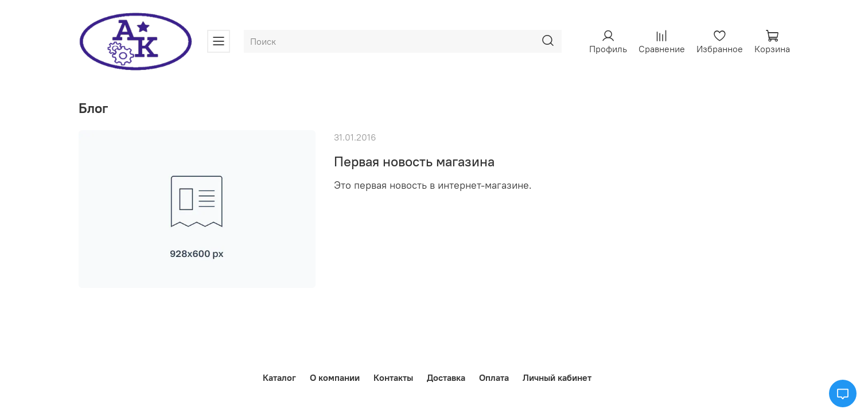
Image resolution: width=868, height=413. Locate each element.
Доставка (446, 377)
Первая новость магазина (414, 161)
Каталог (279, 377)
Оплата (494, 377)
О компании (335, 377)
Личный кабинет (557, 377)
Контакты (393, 377)
